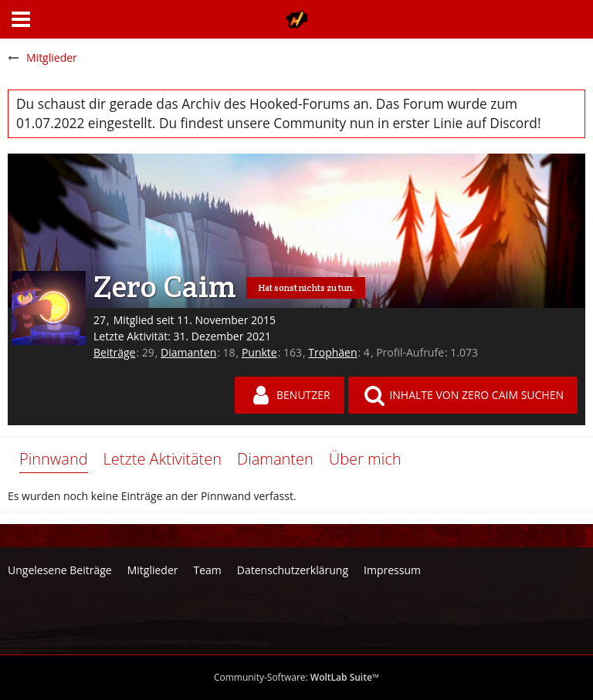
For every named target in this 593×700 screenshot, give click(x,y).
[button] (21, 19)
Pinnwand (54, 459)
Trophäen (332, 352)
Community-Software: (296, 677)
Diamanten (188, 352)
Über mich (365, 459)
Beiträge (114, 352)
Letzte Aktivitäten (163, 459)
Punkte (259, 352)
